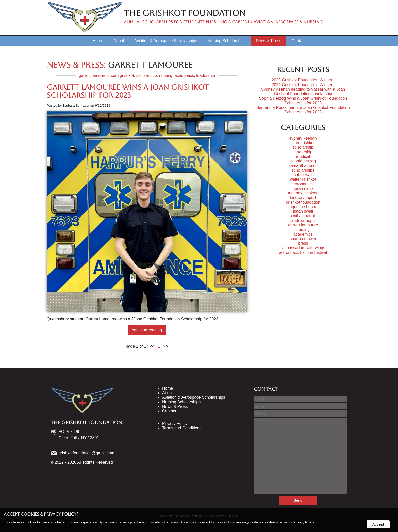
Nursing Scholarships (227, 41)
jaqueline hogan (303, 207)
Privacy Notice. (304, 522)
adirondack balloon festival (303, 252)
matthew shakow (303, 193)
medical (303, 156)
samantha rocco (303, 166)
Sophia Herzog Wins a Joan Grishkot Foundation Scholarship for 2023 (303, 101)
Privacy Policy (175, 423)
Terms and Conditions (182, 428)
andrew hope (303, 220)
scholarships (303, 170)
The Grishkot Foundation (86, 422)
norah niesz (303, 188)
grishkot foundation (303, 202)
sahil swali (303, 175)
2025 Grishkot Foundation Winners (303, 80)
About (119, 41)
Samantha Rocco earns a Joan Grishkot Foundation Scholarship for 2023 (303, 110)
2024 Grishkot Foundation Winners (303, 85)
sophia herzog (303, 161)
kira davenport (303, 198)
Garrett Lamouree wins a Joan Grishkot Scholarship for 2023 (128, 91)
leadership (206, 76)
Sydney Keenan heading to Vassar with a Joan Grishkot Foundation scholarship (303, 92)
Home (98, 41)
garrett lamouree (94, 76)
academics (184, 76)
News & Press (269, 41)
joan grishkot (122, 76)
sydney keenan (303, 138)
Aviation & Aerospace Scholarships (166, 41)
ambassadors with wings (303, 248)
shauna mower (303, 239)
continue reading (147, 330)
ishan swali (303, 211)
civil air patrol (303, 216)
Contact (298, 41)
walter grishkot (303, 179)
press (303, 243)
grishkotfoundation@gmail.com (87, 453)
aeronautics (303, 184)
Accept (378, 524)
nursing (166, 76)
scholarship (147, 76)
